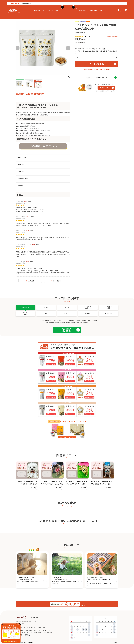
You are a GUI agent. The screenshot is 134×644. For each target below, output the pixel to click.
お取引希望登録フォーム (33, 631)
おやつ (22, 18)
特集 (57, 9)
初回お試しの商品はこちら (67, 330)
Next (68, 48)
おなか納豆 (31, 18)
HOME (17, 18)
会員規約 (27, 636)
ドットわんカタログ (23, 634)
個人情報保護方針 (36, 634)
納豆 (26, 18)
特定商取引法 (48, 634)
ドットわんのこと (48, 9)
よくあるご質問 (93, 9)
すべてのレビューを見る (113, 37)
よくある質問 (41, 629)
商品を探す (37, 9)
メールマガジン (47, 631)
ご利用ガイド (82, 9)
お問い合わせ (103, 9)
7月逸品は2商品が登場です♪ (21, 1)
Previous (18, 48)
